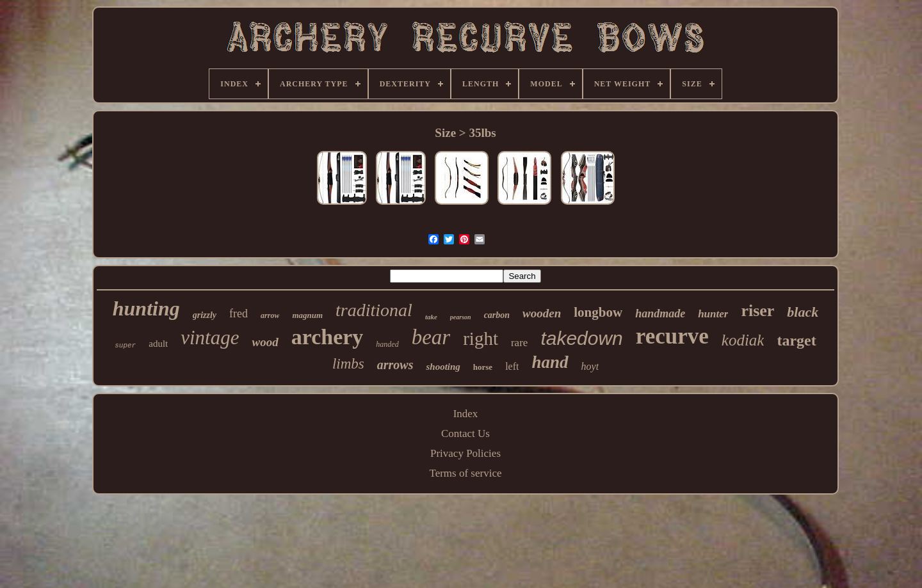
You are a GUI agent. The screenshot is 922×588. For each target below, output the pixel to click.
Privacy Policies (465, 453)
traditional (374, 310)
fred (239, 314)
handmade (660, 314)
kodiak (743, 340)
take (431, 317)
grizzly (205, 315)
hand (550, 362)
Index (466, 414)
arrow (270, 315)
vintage (210, 338)
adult (158, 344)
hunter (713, 314)
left (512, 366)
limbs (348, 364)
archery (328, 337)
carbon (497, 315)
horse (483, 367)
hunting (146, 308)
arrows (395, 365)
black (803, 312)
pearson (461, 317)
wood (265, 342)
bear (431, 337)
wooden (542, 313)
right (481, 338)
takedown (581, 338)
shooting (443, 367)
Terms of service (465, 473)
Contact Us (465, 433)
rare (519, 343)
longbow (598, 312)
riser (757, 311)
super (125, 346)
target (796, 340)
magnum (307, 315)
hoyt (590, 366)
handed (387, 344)
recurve (672, 336)
